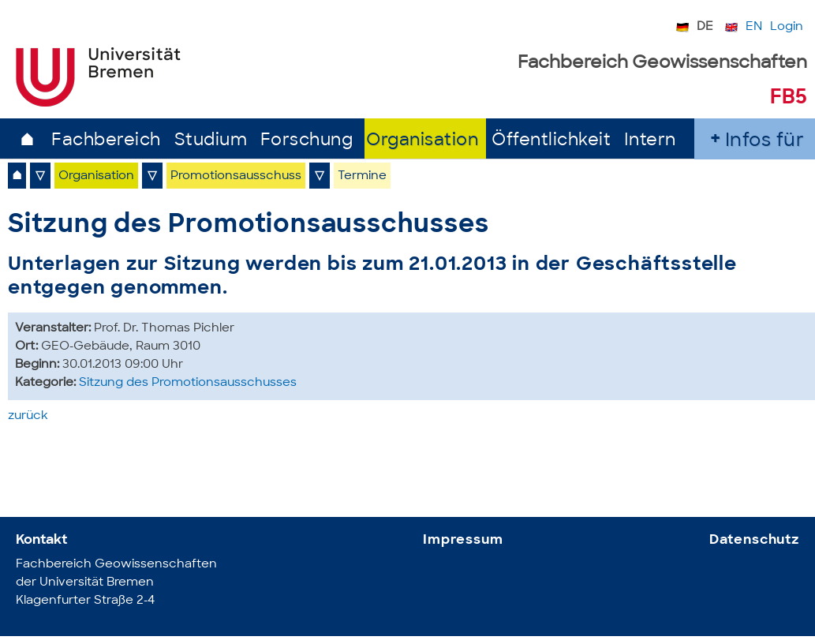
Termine (362, 176)
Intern (650, 141)
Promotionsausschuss (236, 176)
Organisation (422, 141)
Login (787, 27)
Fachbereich (106, 141)
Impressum (463, 540)
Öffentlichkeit (551, 141)
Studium (211, 141)
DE (705, 27)
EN (754, 27)
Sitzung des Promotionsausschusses (188, 383)
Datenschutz (754, 540)
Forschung (307, 141)
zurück (28, 416)
